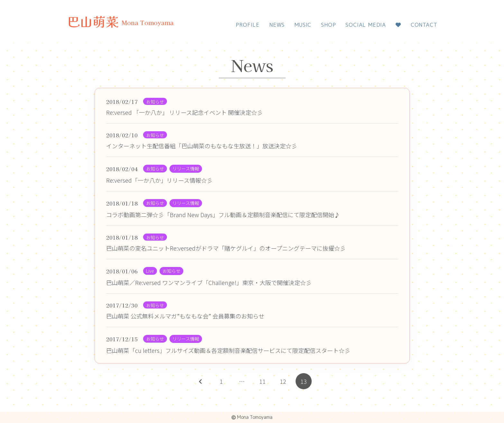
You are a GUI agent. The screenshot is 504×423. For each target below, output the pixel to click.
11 (262, 381)
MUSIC (303, 25)
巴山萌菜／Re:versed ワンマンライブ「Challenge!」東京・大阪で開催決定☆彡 (209, 282)
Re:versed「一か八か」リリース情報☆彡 (159, 180)
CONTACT (424, 25)
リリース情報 (186, 169)
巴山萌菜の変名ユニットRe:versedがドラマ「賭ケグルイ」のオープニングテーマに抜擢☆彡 (226, 248)
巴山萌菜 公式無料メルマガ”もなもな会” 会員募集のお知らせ (185, 316)
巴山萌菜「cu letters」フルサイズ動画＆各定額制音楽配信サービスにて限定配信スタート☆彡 (228, 350)
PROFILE (248, 25)
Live (150, 271)
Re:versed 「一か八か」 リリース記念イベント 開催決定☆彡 (184, 112)
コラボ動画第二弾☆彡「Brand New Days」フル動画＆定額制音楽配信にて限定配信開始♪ (223, 215)
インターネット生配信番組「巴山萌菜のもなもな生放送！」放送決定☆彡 (202, 146)
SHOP (328, 25)
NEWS (277, 25)
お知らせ (155, 102)
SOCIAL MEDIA (366, 25)
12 (283, 381)
